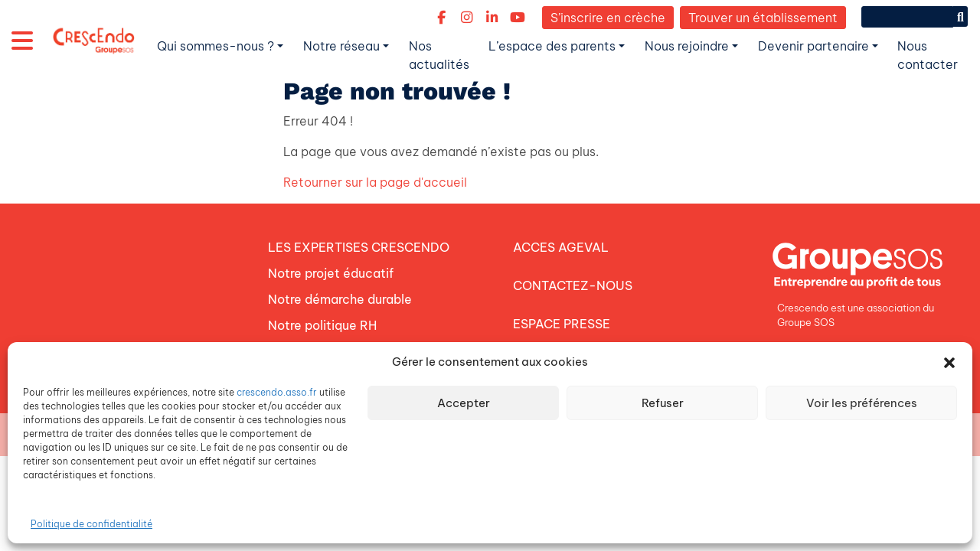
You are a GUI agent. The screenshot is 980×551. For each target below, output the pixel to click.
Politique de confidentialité (91, 524)
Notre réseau (341, 46)
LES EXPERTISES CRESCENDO (359, 247)
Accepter (464, 403)
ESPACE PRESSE (562, 324)
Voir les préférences (862, 403)
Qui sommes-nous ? (216, 46)
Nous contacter (928, 55)
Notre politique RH (322, 325)
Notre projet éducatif (331, 273)
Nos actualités (439, 55)
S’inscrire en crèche (608, 18)
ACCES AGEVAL (561, 247)
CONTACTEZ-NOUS (573, 285)
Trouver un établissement (763, 18)
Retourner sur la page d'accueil (375, 182)
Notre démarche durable (340, 299)
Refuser (663, 403)
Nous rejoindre (687, 46)
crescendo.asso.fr (277, 392)
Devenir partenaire (813, 46)
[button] (949, 362)
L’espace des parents (552, 46)
